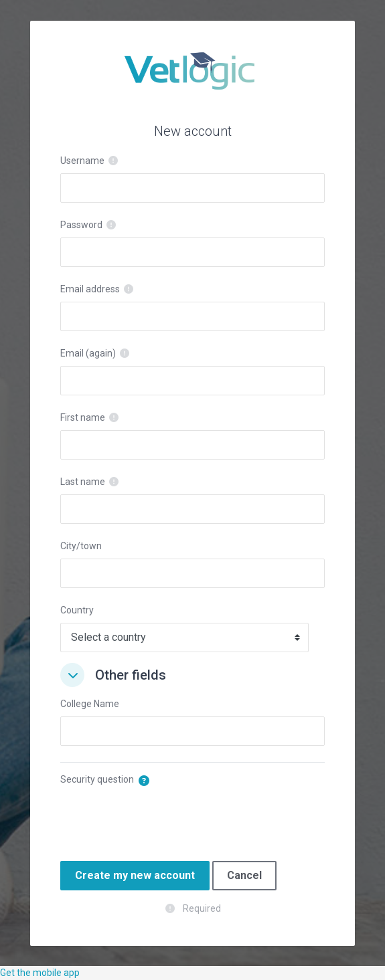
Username (82, 161)
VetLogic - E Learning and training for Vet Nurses (192, 71)
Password (81, 225)
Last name (83, 482)
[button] (72, 675)
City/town (81, 546)
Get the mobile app (40, 973)
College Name (90, 704)
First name (83, 417)
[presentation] (162, 818)
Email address (90, 289)
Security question (97, 779)
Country (77, 610)
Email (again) (88, 353)
